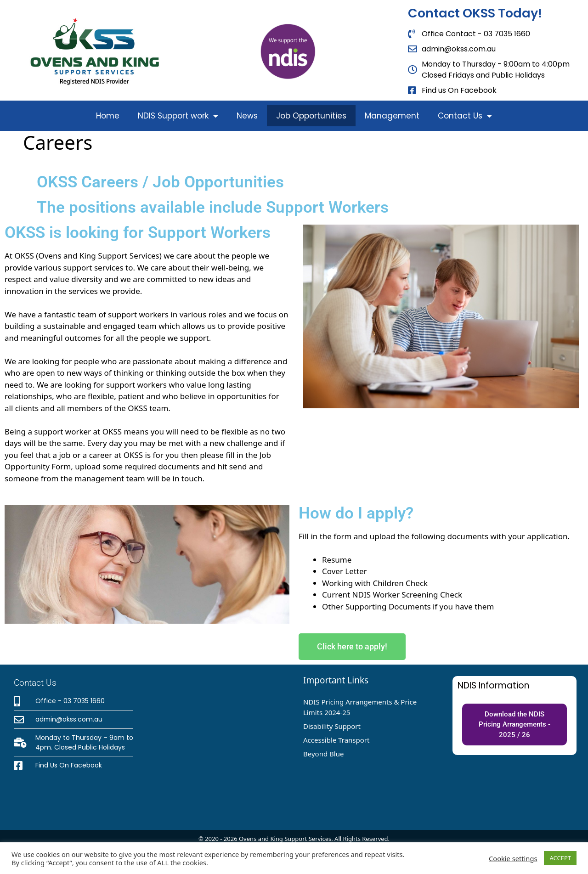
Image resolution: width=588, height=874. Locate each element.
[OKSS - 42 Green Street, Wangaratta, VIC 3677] (220, 747)
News (247, 116)
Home (108, 116)
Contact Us (465, 116)
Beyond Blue (323, 754)
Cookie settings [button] (513, 858)
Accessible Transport (336, 740)
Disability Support (332, 726)
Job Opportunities (311, 116)
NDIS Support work (178, 116)
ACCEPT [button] (560, 858)
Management (392, 116)
